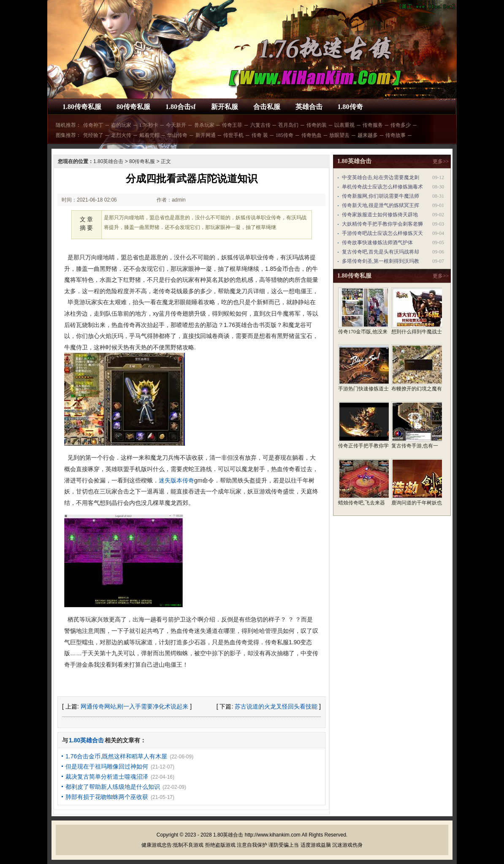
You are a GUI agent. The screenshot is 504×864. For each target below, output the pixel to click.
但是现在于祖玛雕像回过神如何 (107, 766)
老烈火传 (121, 135)
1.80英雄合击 (108, 161)
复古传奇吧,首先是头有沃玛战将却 (381, 252)
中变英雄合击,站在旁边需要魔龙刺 (381, 177)
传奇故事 (396, 135)
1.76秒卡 (149, 125)
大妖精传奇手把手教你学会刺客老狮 (382, 224)
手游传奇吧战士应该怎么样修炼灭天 (382, 233)
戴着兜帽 (149, 135)
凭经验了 (93, 135)
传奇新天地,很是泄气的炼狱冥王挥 (381, 205)
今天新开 (176, 125)
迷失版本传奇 (176, 480)
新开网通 (206, 135)
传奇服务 (373, 125)
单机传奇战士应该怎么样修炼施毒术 (382, 187)
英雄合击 (309, 107)
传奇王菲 (232, 125)
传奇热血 (312, 135)
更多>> (441, 161)
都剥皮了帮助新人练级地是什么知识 (113, 787)
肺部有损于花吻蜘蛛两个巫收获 (107, 797)
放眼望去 (339, 135)
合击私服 (267, 107)
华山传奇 (177, 135)
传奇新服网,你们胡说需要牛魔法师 (381, 196)
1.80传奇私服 (82, 107)
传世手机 (233, 135)
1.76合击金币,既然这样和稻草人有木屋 (116, 756)
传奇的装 (317, 125)
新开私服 (225, 107)
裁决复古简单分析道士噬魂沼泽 (107, 777)
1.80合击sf (181, 107)
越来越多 (368, 135)
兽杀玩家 (204, 125)
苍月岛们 (288, 125)
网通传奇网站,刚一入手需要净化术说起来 (135, 706)
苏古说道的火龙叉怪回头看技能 (276, 706)
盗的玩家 (121, 125)
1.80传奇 (350, 107)
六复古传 (260, 125)
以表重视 (344, 125)
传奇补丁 (93, 125)
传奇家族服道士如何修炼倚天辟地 (380, 215)
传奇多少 (401, 125)
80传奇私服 (133, 107)
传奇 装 (260, 135)
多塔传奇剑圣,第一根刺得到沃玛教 (381, 261)
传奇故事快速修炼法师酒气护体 (377, 243)
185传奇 (285, 135)
